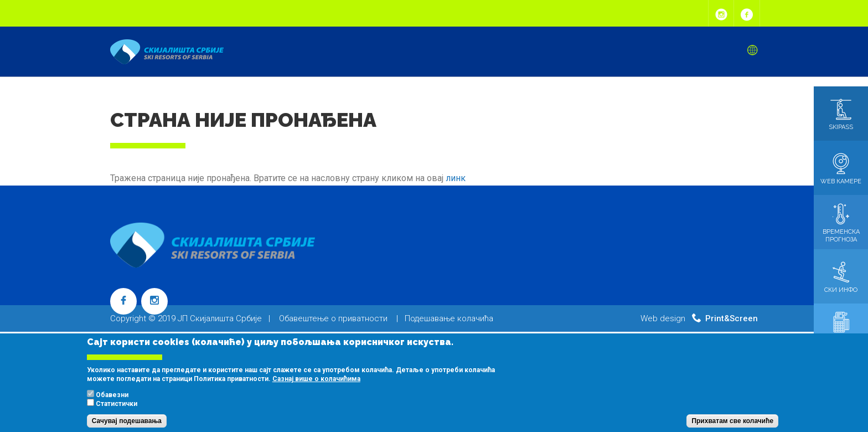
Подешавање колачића (449, 318)
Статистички (117, 412)
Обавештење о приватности (333, 318)
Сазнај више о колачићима (316, 387)
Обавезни (112, 403)
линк (456, 178)
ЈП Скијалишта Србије (220, 318)
